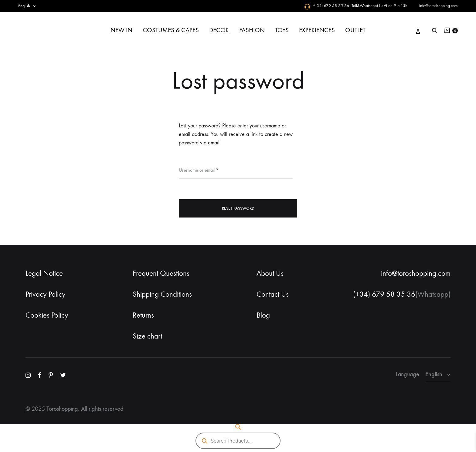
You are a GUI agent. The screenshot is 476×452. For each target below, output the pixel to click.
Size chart (147, 336)
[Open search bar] (238, 427)
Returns (143, 315)
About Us (270, 273)
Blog (263, 315)
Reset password (238, 208)
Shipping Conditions (162, 294)
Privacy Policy (46, 294)
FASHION (252, 30)
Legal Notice (44, 273)
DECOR (219, 30)
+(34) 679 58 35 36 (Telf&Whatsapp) (345, 6)
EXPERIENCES (317, 30)
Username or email (199, 170)
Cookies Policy (47, 315)
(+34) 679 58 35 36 (384, 294)
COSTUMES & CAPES (171, 30)
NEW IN (121, 30)
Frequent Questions (161, 273)
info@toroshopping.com (439, 6)
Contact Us (273, 294)
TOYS (282, 30)
